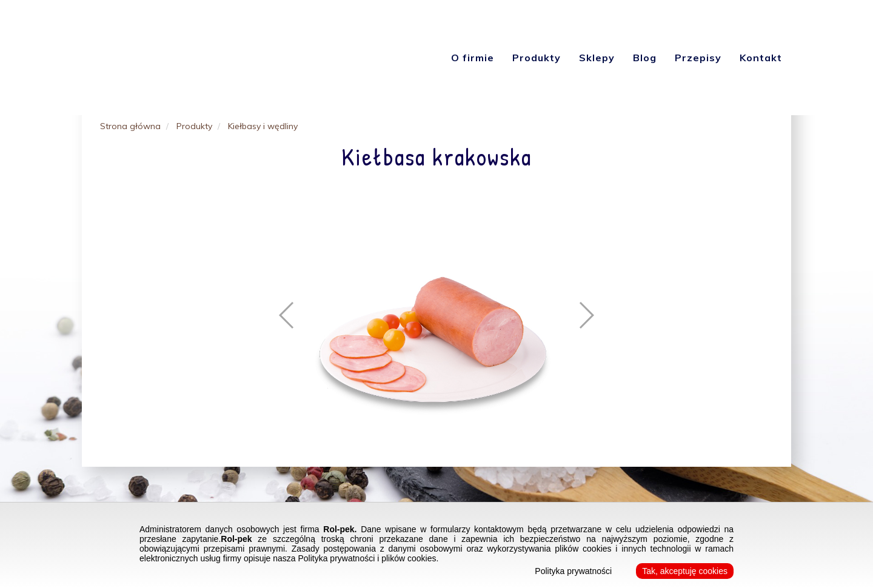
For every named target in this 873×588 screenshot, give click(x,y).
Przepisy (698, 58)
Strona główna (130, 126)
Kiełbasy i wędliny (263, 126)
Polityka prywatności (573, 571)
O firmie (473, 58)
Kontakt (761, 58)
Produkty (537, 58)
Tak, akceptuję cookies (685, 571)
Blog (645, 58)
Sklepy (597, 58)
